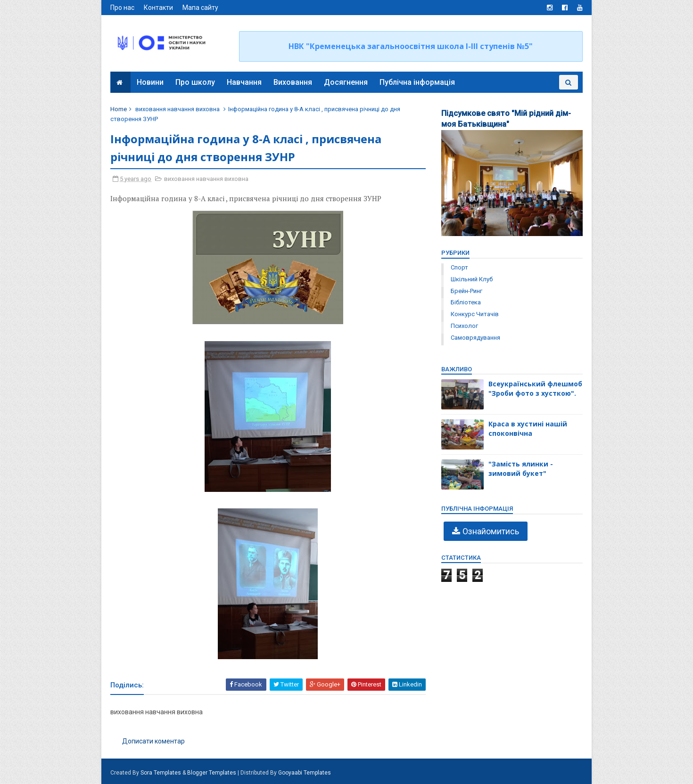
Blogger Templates (212, 773)
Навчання (244, 82)
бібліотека (465, 302)
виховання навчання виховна (178, 109)
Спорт (459, 267)
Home (119, 109)
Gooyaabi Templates (305, 773)
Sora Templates (161, 773)
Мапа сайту (201, 8)
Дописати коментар (154, 742)
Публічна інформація (417, 82)
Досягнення (346, 82)
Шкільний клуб (471, 279)
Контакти (159, 8)
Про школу (195, 82)
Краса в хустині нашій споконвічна (527, 429)
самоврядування (475, 338)
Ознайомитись (490, 531)
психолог (464, 326)
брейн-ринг (466, 291)
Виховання (293, 82)
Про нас (123, 8)
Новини (150, 82)
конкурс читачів (474, 314)
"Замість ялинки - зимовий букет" (520, 469)
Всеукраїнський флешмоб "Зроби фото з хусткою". (535, 388)
